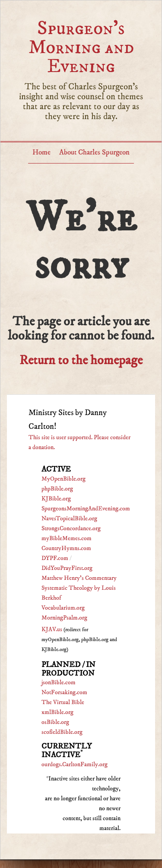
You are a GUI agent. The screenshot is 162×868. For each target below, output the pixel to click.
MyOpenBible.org (64, 479)
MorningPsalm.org (64, 618)
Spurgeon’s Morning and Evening (81, 47)
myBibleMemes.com (67, 538)
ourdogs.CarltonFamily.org (75, 764)
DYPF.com (55, 558)
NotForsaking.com (64, 692)
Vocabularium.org (63, 608)
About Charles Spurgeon (94, 152)
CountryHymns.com (66, 548)
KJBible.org (56, 499)
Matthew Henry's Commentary (79, 578)
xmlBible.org (57, 712)
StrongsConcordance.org (71, 528)
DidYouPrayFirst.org (67, 568)
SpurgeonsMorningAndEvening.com (86, 509)
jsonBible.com (59, 682)
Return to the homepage (81, 360)
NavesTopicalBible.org (69, 519)
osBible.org (55, 722)
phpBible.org (57, 489)
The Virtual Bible (63, 702)
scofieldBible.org (62, 732)
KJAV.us (52, 629)
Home (41, 152)
